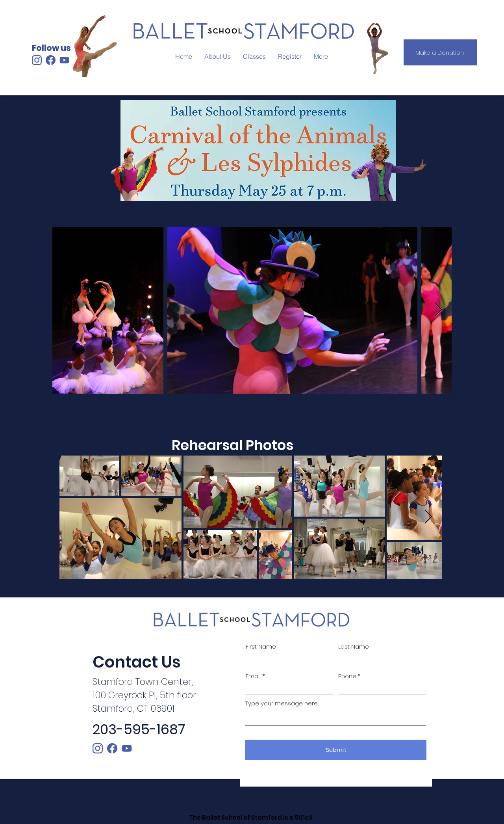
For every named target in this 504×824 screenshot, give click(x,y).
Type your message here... (282, 703)
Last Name (354, 646)
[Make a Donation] (440, 52)
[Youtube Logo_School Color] (127, 748)
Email (253, 676)
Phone (347, 676)
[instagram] (98, 748)
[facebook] (112, 748)
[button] (254, 56)
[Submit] (336, 750)
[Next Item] (438, 310)
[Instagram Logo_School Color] (37, 60)
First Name (261, 646)
